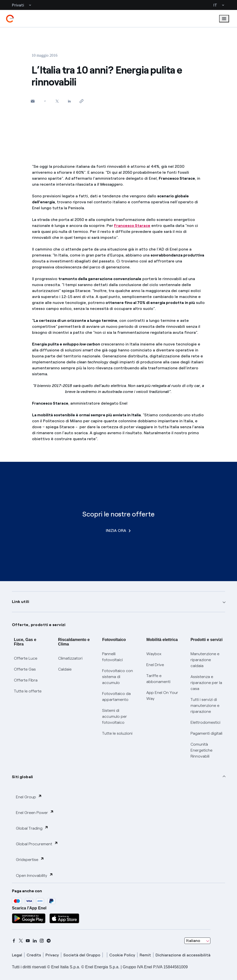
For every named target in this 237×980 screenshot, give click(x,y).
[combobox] (197, 941)
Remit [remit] (145, 955)
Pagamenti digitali (206, 733)
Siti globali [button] (22, 777)
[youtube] (28, 941)
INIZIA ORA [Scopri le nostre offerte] (118, 531)
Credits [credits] (34, 955)
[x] (21, 941)
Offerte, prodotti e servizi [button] (39, 625)
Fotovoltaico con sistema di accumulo (118, 677)
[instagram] (42, 941)
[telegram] (49, 941)
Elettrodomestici (205, 722)
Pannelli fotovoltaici (112, 657)
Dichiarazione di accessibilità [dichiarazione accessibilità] (183, 955)
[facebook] (14, 941)
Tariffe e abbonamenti (158, 679)
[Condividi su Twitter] (57, 101)
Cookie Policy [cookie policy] (122, 955)
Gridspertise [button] (30, 859)
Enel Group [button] (29, 797)
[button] (33, 101)
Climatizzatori (70, 658)
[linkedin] (35, 941)
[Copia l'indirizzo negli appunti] (81, 101)
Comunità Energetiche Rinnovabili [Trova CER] (201, 750)
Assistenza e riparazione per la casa (206, 683)
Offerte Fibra (26, 680)
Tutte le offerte (28, 691)
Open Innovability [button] (35, 875)
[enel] (10, 19)
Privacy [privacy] (52, 955)
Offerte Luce (26, 658)
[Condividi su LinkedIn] (69, 101)
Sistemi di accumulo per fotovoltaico (115, 716)
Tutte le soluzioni (117, 733)
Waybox (154, 654)
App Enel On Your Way (162, 696)
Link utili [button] (20, 602)
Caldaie (65, 669)
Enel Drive (155, 665)
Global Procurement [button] (37, 844)
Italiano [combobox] (193, 941)
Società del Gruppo (82, 955)
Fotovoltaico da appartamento (116, 697)
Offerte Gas (25, 669)
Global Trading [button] (32, 828)
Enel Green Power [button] (35, 812)
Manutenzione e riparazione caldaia (205, 660)
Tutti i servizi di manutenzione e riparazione (205, 705)
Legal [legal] (17, 955)
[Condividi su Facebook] (45, 101)
